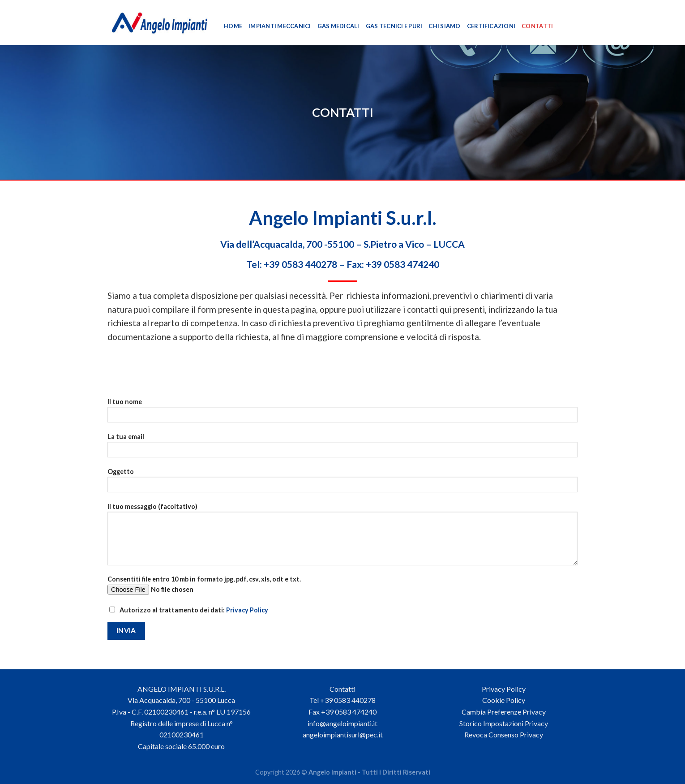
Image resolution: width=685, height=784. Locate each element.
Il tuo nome (342, 413)
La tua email (342, 448)
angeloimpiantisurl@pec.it (343, 734)
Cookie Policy (504, 700)
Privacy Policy (247, 610)
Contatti (537, 26)
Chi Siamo (444, 26)
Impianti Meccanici (280, 26)
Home (233, 26)
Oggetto (342, 483)
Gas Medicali (338, 26)
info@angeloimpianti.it (342, 723)
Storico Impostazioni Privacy (504, 723)
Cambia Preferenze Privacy (504, 712)
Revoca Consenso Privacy (504, 734)
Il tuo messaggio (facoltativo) (342, 537)
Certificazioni (491, 26)
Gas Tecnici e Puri (394, 26)
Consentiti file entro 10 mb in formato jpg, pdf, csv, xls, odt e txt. (342, 588)
